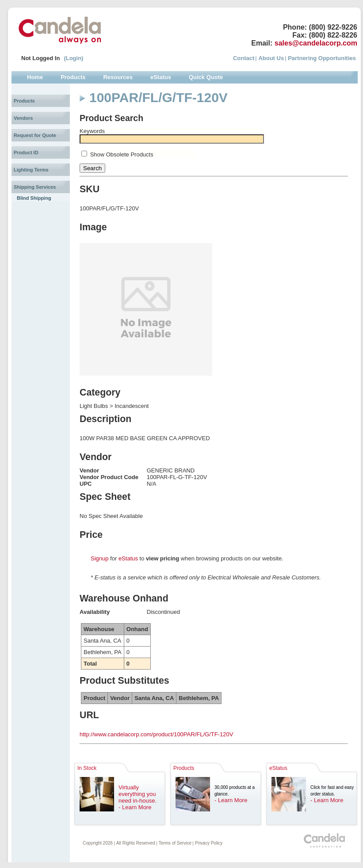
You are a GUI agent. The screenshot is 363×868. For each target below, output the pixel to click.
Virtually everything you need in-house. (138, 794)
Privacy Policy (209, 843)
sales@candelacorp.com (316, 43)
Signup (99, 558)
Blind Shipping (34, 198)
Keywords (92, 131)
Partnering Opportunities (322, 58)
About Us (271, 58)
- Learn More (135, 807)
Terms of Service (175, 843)
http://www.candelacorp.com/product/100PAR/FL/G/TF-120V (156, 734)
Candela (60, 30)
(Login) (73, 58)
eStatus (128, 558)
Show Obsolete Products (122, 154)
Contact (244, 58)
